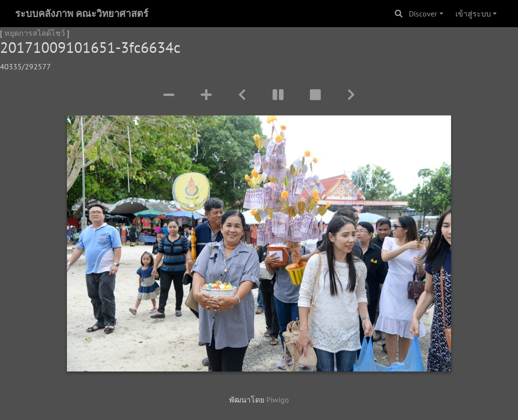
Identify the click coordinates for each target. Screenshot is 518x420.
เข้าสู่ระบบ (473, 14)
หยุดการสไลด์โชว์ (35, 33)
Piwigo (278, 400)
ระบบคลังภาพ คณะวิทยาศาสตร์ (82, 14)
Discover (423, 14)
